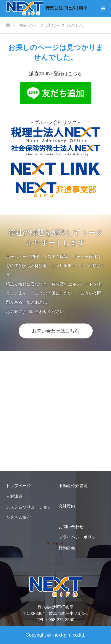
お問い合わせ (71, 527)
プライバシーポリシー (79, 537)
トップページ (18, 486)
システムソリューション (29, 507)
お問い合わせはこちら (56, 331)
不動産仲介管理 (73, 486)
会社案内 (67, 506)
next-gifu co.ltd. (69, 635)
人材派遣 (14, 496)
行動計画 (67, 548)
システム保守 (18, 517)
